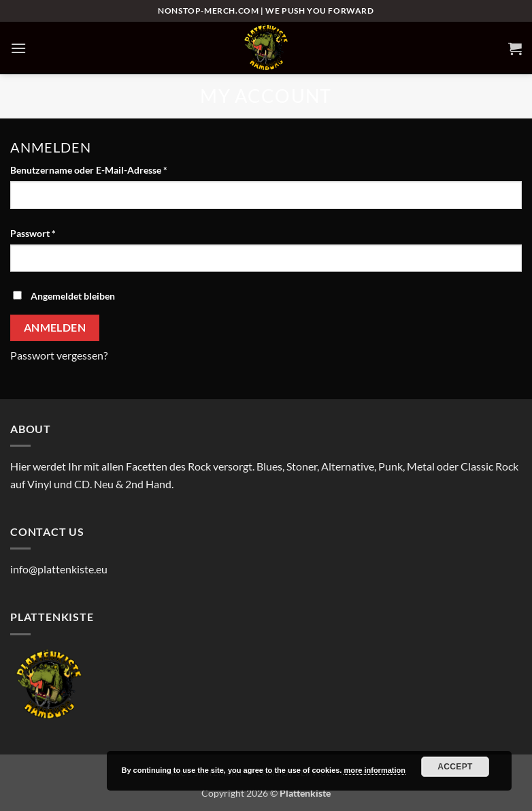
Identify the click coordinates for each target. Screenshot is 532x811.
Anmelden (55, 328)
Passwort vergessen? (59, 355)
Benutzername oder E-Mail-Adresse (115, 169)
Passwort (59, 232)
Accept (455, 767)
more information (374, 770)
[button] (18, 48)
